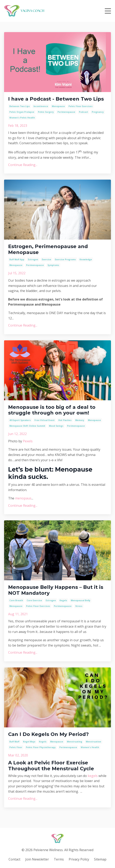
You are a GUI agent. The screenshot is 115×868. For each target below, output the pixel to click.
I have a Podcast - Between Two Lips (56, 99)
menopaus (23, 498)
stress (79, 606)
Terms (59, 859)
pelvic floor (16, 747)
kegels (63, 600)
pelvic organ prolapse (22, 112)
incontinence (41, 106)
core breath (16, 600)
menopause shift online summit (27, 426)
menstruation (93, 742)
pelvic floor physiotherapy (41, 747)
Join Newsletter (37, 859)
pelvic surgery (46, 112)
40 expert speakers (20, 420)
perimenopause (66, 112)
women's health (90, 747)
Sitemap (100, 859)
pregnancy (98, 112)
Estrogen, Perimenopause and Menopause (48, 249)
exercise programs (65, 259)
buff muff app (17, 259)
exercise (46, 259)
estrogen (33, 259)
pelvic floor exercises (81, 106)
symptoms (53, 265)
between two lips (20, 106)
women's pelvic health (22, 118)
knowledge (86, 259)
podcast (83, 112)
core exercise (34, 600)
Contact (14, 859)
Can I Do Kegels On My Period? (48, 734)
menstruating (75, 742)
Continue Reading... (23, 165)
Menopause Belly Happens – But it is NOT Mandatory (56, 590)
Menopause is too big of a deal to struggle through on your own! (52, 410)
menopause (58, 106)
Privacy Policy (79, 859)
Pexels (28, 441)
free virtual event (45, 420)
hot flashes (65, 420)
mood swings (56, 426)
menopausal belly (81, 600)
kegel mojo (29, 742)
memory (80, 420)
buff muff (14, 742)
